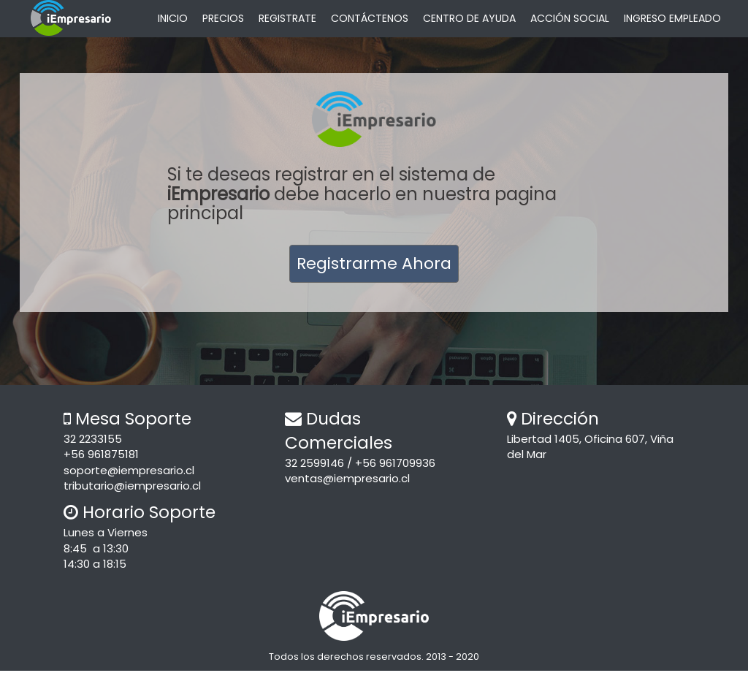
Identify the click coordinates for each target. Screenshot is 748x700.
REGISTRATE (287, 18)
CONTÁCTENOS (370, 18)
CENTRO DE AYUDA (469, 18)
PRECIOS (223, 18)
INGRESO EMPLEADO (672, 18)
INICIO (173, 18)
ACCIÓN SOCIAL (570, 18)
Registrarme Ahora (374, 263)
